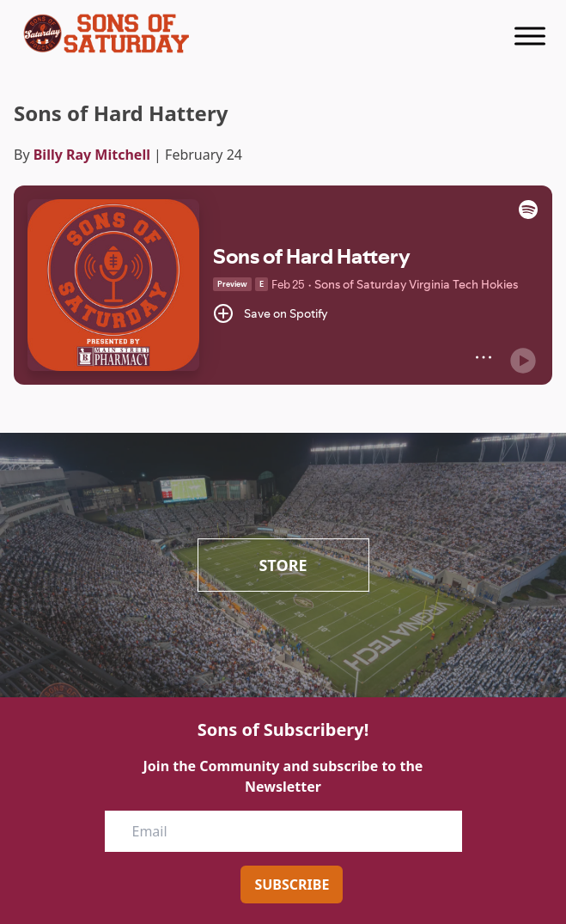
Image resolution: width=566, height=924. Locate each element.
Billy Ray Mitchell (92, 155)
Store (283, 565)
